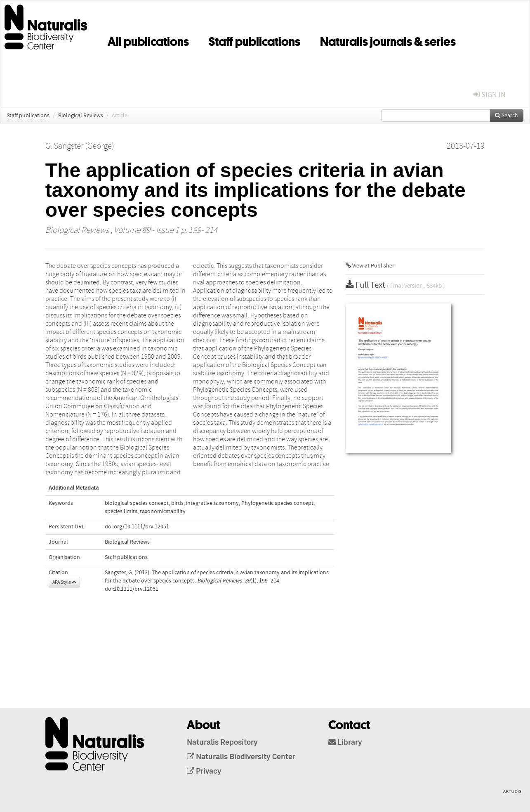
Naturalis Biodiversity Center (241, 757)
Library (345, 743)
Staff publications (254, 40)
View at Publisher (370, 266)
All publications (148, 40)
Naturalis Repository (222, 743)
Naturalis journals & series (388, 40)
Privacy (204, 772)
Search (506, 116)
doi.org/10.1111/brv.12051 (137, 527)
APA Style (64, 582)
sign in (490, 95)
